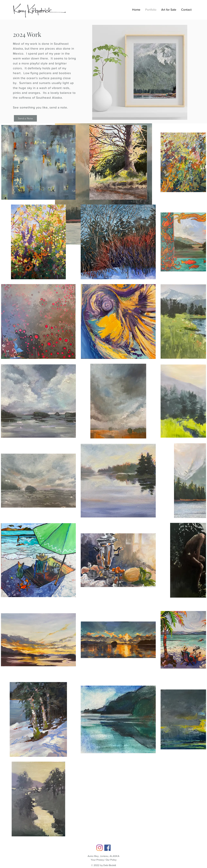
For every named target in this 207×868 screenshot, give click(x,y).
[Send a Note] (25, 118)
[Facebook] (107, 848)
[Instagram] (100, 848)
